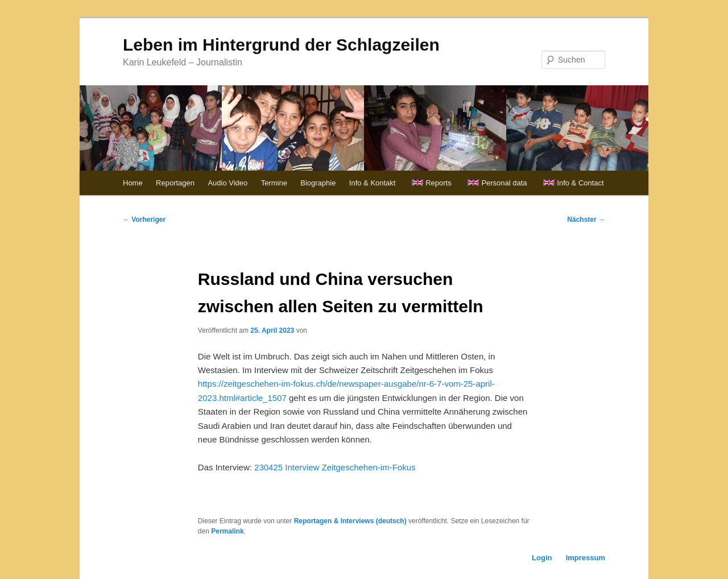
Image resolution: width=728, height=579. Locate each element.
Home (133, 183)
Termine (274, 183)
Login (542, 558)
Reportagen (175, 183)
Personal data (504, 183)
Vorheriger (144, 220)
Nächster (586, 220)
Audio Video (227, 183)
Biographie (318, 183)
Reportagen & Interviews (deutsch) (350, 521)
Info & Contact (580, 183)
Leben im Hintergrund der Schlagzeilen (281, 45)
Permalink (227, 531)
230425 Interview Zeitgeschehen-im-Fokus (335, 467)
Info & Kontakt (373, 183)
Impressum (586, 558)
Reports (439, 183)
